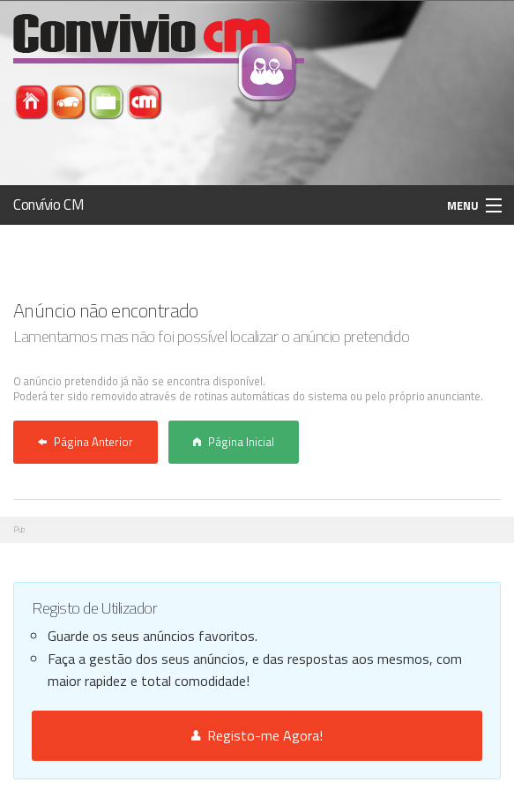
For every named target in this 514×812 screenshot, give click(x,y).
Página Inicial (234, 442)
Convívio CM (48, 205)
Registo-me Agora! (257, 735)
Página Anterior (86, 442)
